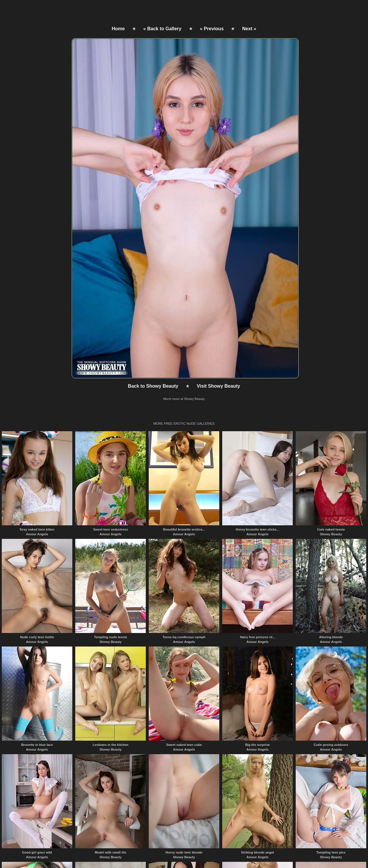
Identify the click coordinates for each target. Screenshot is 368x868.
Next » (249, 29)
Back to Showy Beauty (153, 386)
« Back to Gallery (162, 29)
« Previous (212, 29)
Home (118, 29)
